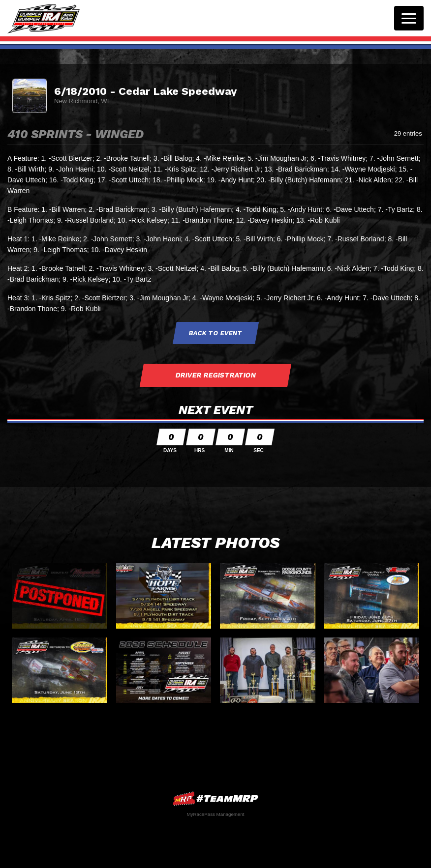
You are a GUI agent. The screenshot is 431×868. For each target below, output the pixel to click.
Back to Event (215, 333)
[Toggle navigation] (409, 18)
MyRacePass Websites (215, 798)
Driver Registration (215, 375)
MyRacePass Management (215, 814)
